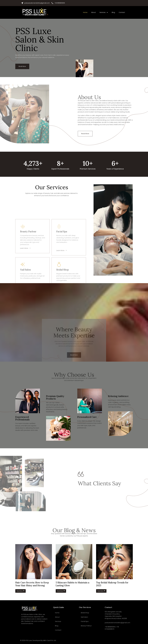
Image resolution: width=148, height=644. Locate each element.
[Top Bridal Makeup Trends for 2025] (114, 562)
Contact (122, 12)
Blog (113, 12)
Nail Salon (84, 617)
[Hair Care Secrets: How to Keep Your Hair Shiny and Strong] (34, 562)
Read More (20, 591)
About (93, 12)
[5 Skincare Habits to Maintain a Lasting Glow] (74, 562)
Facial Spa (85, 621)
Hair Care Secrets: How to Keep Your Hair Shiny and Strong (32, 584)
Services (104, 12)
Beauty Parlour (86, 626)
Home (85, 12)
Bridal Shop (85, 613)
